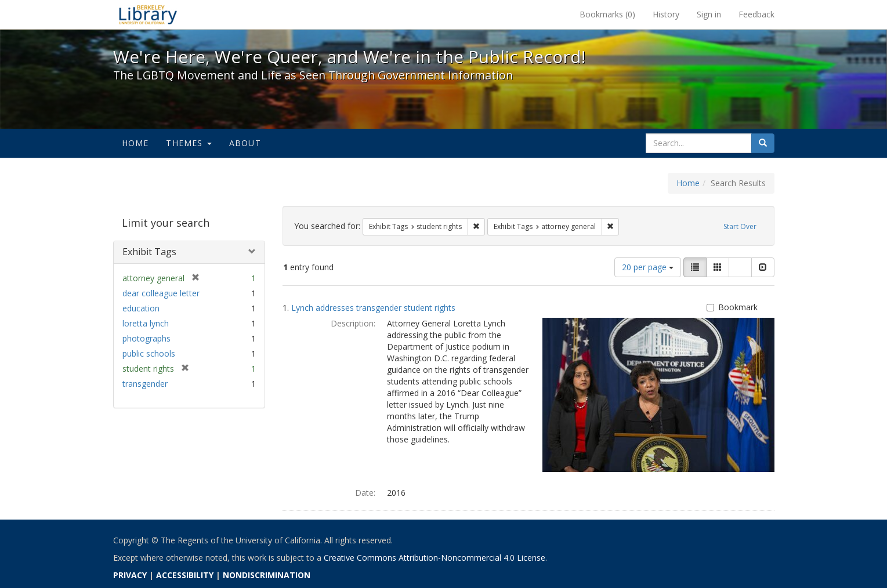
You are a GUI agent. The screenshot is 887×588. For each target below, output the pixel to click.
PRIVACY (130, 575)
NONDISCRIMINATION (267, 575)
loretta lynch (146, 323)
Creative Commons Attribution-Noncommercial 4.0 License (435, 558)
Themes (189, 143)
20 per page (648, 267)
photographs (146, 338)
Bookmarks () (607, 14)
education (141, 308)
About (245, 143)
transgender (145, 384)
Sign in (709, 14)
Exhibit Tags (149, 252)
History (666, 14)
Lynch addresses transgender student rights (373, 308)
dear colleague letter (161, 293)
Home (135, 143)
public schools (149, 353)
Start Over (740, 226)
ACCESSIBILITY (185, 575)
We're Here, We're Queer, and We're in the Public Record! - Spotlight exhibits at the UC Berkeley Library (148, 14)
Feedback (756, 14)
